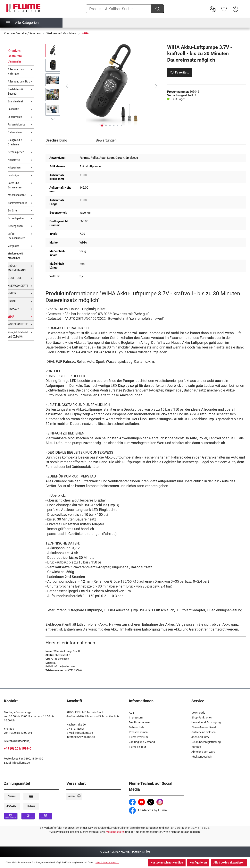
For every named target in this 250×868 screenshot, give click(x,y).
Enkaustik (13, 109)
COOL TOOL (15, 278)
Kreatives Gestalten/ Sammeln (15, 56)
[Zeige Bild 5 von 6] (118, 125)
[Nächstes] (156, 86)
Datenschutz (137, 727)
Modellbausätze (17, 195)
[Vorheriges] (67, 86)
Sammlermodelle (17, 203)
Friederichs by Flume (148, 810)
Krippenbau (14, 168)
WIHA (11, 317)
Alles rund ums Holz (19, 82)
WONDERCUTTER (18, 324)
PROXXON (14, 309)
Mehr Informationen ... (107, 863)
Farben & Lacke (17, 125)
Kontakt (196, 747)
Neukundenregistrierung (206, 742)
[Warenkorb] (244, 6)
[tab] (70, 141)
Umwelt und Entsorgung (206, 722)
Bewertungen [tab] (106, 140)
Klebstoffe (14, 160)
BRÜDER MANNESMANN (17, 268)
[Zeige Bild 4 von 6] (114, 125)
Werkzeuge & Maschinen (15, 256)
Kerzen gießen (16, 152)
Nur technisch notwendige (167, 863)
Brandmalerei (15, 101)
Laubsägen (14, 175)
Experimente (15, 117)
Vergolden (14, 246)
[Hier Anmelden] (235, 9)
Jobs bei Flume (200, 737)
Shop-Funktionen (202, 718)
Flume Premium (138, 737)
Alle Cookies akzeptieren (229, 863)
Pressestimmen (138, 732)
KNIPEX (12, 293)
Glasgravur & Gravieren (15, 142)
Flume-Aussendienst (204, 727)
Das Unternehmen (140, 722)
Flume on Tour (137, 747)
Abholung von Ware (203, 752)
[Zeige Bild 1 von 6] (102, 125)
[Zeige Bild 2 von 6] (106, 125)
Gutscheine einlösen (204, 732)
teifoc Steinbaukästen (17, 236)
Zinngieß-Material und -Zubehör (18, 335)
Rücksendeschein (202, 757)
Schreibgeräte (16, 218)
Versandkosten (115, 832)
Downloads (198, 713)
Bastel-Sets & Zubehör (15, 92)
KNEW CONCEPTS (18, 286)
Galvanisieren (15, 132)
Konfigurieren (198, 863)
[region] (102, 86)
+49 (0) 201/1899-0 (18, 748)
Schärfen (13, 211)
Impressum (136, 718)
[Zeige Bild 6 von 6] (121, 125)
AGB (132, 713)
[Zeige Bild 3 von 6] (110, 125)
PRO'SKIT (13, 301)
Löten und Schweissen (15, 185)
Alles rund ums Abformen (16, 72)
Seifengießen (15, 226)
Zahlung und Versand (142, 742)
